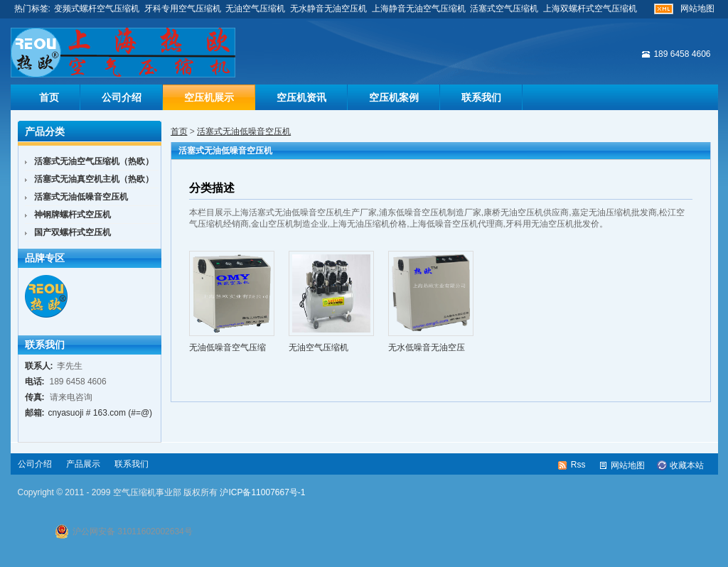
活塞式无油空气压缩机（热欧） (94, 161)
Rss (578, 465)
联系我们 (481, 97)
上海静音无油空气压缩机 (419, 9)
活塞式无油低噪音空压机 (244, 131)
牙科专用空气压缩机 (183, 9)
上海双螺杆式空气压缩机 (590, 9)
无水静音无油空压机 (328, 9)
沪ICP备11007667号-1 (262, 492)
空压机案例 (394, 97)
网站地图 (697, 9)
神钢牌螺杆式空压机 (73, 215)
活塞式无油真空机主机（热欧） (94, 179)
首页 (49, 97)
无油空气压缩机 (255, 9)
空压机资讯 (301, 97)
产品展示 (83, 464)
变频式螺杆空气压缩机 (97, 9)
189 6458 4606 (682, 54)
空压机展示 (209, 97)
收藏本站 (687, 465)
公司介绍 (122, 97)
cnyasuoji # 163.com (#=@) (101, 413)
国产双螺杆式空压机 (73, 232)
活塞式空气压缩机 (504, 9)
